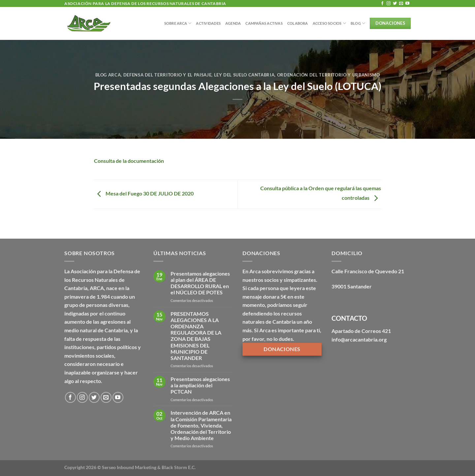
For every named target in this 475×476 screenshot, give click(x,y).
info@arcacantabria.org (359, 339)
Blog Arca (108, 75)
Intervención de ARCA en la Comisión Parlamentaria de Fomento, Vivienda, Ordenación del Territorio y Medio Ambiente (201, 425)
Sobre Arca (178, 23)
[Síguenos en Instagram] (389, 4)
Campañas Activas (264, 23)
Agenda (233, 23)
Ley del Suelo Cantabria (244, 75)
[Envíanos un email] (401, 4)
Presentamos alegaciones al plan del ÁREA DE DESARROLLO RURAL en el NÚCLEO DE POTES (200, 283)
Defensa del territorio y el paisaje (168, 75)
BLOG (358, 23)
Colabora (298, 23)
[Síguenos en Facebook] (382, 4)
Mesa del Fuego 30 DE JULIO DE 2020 (144, 194)
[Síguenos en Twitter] (395, 4)
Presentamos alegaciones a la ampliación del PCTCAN (200, 385)
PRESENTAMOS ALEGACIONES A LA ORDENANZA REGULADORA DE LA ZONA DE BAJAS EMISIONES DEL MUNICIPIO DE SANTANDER (196, 336)
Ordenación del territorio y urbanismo (329, 75)
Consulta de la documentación (129, 161)
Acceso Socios (329, 23)
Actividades (208, 23)
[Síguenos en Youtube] (407, 4)
